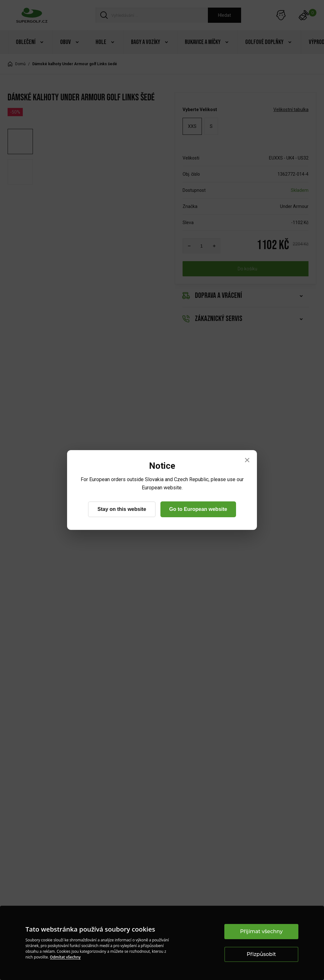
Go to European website (198, 509)
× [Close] (247, 460)
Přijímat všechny (262, 931)
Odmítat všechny (65, 957)
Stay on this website (122, 509)
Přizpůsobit (261, 954)
